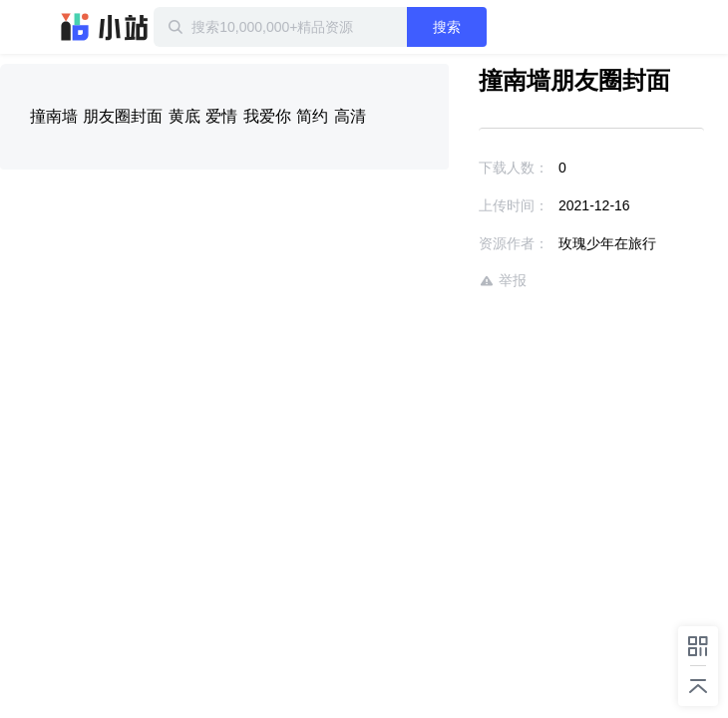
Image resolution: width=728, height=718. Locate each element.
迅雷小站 (105, 27)
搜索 (491, 27)
